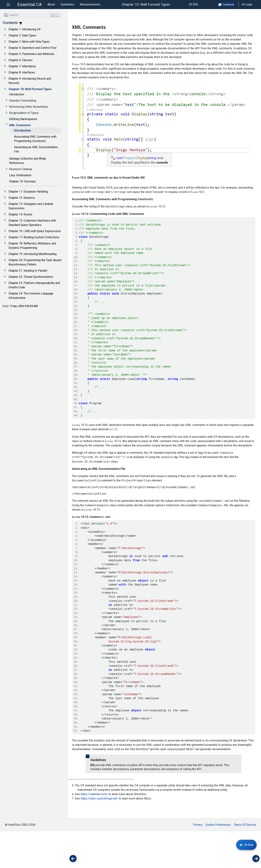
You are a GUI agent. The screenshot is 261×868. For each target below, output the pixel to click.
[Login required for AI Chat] (246, 845)
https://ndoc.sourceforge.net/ (99, 835)
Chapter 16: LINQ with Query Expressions (35, 231)
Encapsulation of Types (24, 113)
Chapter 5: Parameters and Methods (31, 54)
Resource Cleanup (21, 169)
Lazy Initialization (20, 175)
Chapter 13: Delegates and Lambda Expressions (31, 206)
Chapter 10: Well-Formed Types (30, 89)
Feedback (226, 5)
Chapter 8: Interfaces (22, 72)
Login (247, 4)
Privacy (198, 861)
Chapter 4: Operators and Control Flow (33, 48)
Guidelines (67, 4)
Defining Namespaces (23, 119)
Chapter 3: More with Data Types (29, 42)
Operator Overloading (23, 101)
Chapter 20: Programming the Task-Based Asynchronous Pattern (35, 262)
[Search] (32, 15)
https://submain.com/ (94, 831)
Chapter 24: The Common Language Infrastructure (31, 296)
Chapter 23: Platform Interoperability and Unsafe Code (34, 285)
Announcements (90, 4)
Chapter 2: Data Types (22, 35)
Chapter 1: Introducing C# (25, 29)
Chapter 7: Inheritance (22, 66)
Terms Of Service (245, 861)
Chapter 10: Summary (22, 181)
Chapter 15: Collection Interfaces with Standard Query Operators (32, 223)
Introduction (17, 94)
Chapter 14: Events (20, 214)
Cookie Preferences (218, 861)
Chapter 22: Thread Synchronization (31, 277)
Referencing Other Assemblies (29, 107)
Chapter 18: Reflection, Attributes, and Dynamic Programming (32, 246)
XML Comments (20, 125)
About (51, 4)
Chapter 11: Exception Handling (28, 192)
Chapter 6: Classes (20, 60)
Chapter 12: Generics (22, 198)
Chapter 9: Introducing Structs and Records (30, 81)
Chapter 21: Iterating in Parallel (28, 271)
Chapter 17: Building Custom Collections (34, 237)
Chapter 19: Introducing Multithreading (33, 254)
